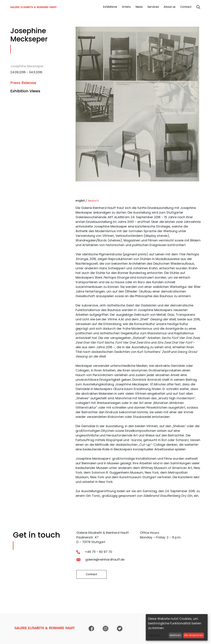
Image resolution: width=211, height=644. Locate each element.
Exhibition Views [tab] (25, 91)
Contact (186, 7)
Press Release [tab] (23, 83)
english (80, 201)
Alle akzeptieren (193, 635)
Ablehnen (175, 635)
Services (153, 7)
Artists (126, 7)
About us (170, 7)
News (139, 7)
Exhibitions (110, 7)
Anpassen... (155, 635)
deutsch (93, 201)
